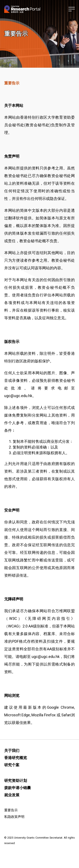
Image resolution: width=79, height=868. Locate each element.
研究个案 (12, 765)
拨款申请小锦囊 (17, 788)
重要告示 (11, 810)
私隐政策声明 (14, 817)
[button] (72, 9)
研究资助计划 (16, 781)
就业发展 (12, 795)
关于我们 (12, 750)
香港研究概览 (16, 758)
